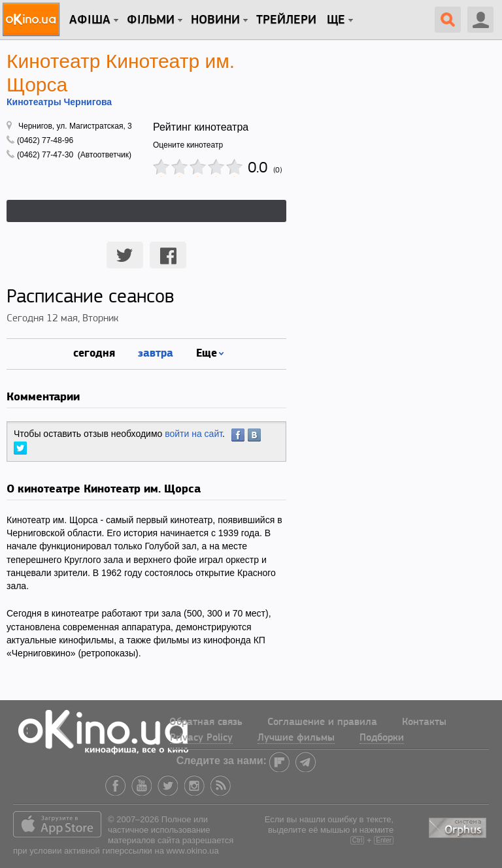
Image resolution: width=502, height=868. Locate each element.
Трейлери (286, 20)
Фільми (151, 20)
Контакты (424, 722)
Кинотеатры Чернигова (59, 102)
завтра (156, 352)
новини (215, 20)
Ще (336, 20)
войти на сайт (193, 434)
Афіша (90, 20)
